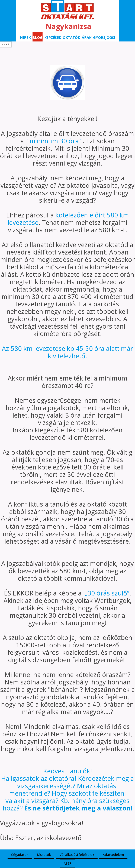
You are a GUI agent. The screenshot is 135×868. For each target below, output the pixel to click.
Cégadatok (20, 855)
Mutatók (44, 855)
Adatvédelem (113, 855)
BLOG (38, 38)
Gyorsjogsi (104, 38)
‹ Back (6, 44)
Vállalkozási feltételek (77, 855)
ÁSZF (67, 863)
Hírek (25, 38)
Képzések (53, 38)
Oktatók (71, 38)
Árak (87, 38)
